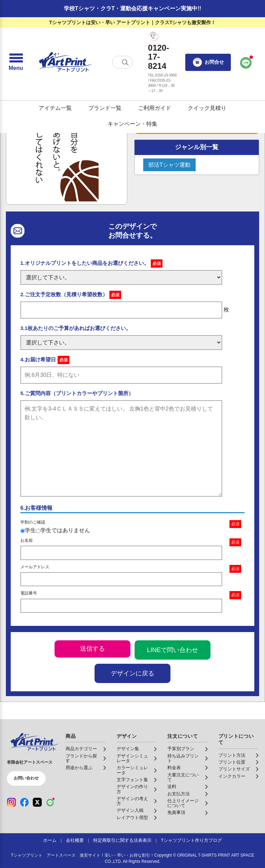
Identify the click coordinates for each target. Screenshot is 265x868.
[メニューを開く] (16, 62)
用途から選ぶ (79, 768)
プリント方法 (232, 755)
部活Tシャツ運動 (169, 165)
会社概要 (75, 840)
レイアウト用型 (132, 818)
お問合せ (208, 62)
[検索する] (125, 62)
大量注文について (183, 777)
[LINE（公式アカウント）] (50, 802)
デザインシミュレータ (132, 758)
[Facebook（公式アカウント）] (24, 802)
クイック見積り (207, 108)
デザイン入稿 (130, 810)
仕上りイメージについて (183, 803)
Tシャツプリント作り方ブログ (191, 840)
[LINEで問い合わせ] (246, 62)
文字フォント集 (132, 780)
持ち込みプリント (183, 758)
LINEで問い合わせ (173, 650)
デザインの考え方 (132, 801)
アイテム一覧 (55, 108)
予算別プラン (181, 749)
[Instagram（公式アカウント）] (11, 802)
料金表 (174, 768)
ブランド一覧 (105, 108)
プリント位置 (232, 762)
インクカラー (232, 776)
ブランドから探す (81, 758)
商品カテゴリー (81, 749)
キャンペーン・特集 (132, 124)
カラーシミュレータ (132, 770)
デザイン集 (128, 749)
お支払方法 (179, 794)
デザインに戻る (132, 673)
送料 (172, 787)
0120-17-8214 (159, 57)
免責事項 (176, 813)
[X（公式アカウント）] (37, 802)
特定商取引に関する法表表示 (122, 840)
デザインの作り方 (132, 789)
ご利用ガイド (155, 108)
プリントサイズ (234, 769)
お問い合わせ (26, 778)
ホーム (50, 840)
